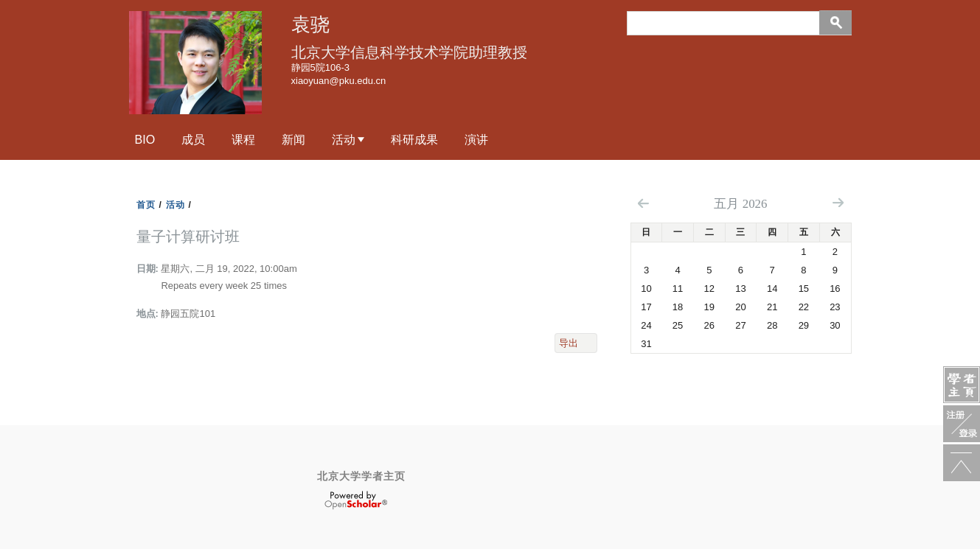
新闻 (293, 139)
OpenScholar (356, 500)
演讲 (476, 139)
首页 (146, 205)
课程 (243, 139)
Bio (145, 139)
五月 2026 (740, 204)
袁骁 (310, 24)
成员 (193, 139)
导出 (569, 343)
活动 (344, 139)
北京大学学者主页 (361, 476)
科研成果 (414, 139)
